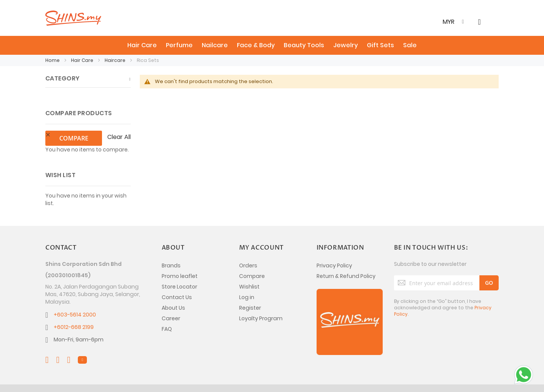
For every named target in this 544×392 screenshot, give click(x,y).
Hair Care (83, 60)
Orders (248, 250)
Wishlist (249, 271)
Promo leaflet (180, 260)
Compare (252, 260)
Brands (171, 250)
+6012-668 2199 (74, 311)
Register (250, 292)
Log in (247, 281)
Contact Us (177, 281)
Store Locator (179, 271)
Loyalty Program (261, 302)
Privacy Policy (334, 250)
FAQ (167, 313)
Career (171, 302)
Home (53, 60)
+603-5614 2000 (75, 299)
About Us (173, 292)
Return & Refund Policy (346, 260)
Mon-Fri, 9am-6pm (79, 324)
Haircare (116, 60)
